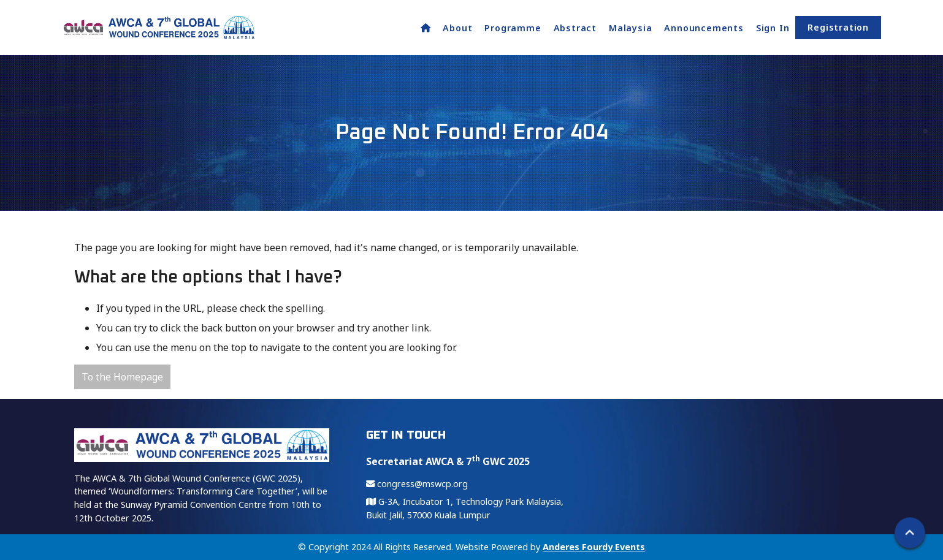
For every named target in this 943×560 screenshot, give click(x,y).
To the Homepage (122, 377)
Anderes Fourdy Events (594, 547)
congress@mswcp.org (417, 484)
